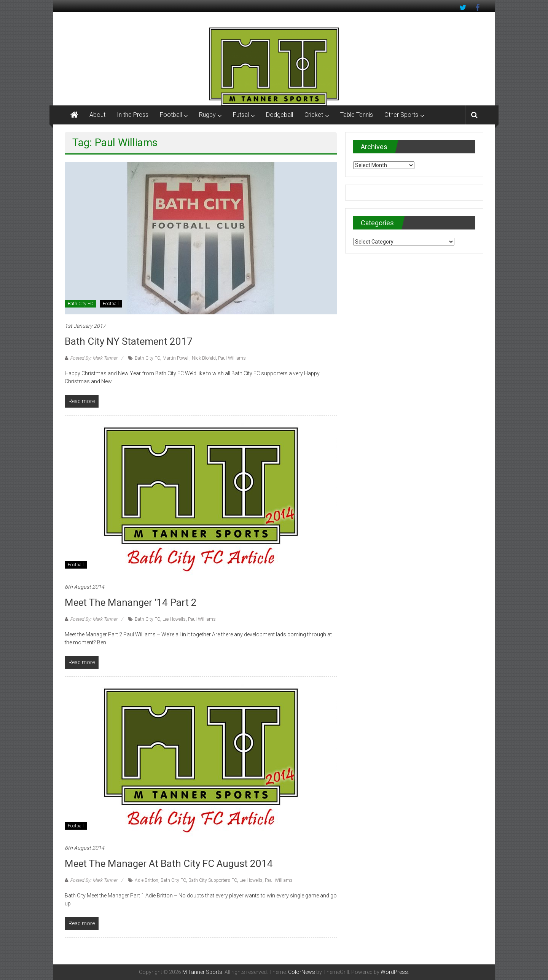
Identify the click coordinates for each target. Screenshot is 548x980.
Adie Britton (147, 880)
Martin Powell (176, 358)
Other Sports (401, 115)
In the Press (133, 115)
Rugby (207, 115)
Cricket (314, 115)
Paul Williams (232, 358)
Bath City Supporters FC (213, 880)
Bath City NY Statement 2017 (129, 341)
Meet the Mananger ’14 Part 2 (131, 602)
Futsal (241, 115)
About (97, 115)
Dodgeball (280, 115)
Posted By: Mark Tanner (94, 358)
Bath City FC (80, 304)
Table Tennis (357, 115)
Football (171, 115)
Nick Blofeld (204, 358)
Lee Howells (174, 619)
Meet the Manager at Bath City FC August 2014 (169, 864)
